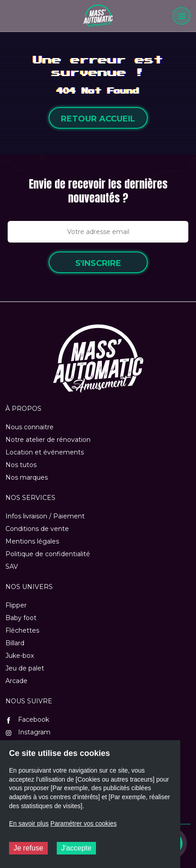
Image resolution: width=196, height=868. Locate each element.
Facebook (27, 720)
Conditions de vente (37, 529)
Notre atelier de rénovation (48, 440)
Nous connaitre (30, 427)
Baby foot (21, 618)
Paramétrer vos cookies (84, 823)
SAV (12, 567)
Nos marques (27, 477)
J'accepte (76, 848)
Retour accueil (98, 119)
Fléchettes (22, 630)
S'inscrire (98, 263)
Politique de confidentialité (48, 554)
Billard (15, 643)
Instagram (28, 732)
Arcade (16, 681)
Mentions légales (32, 541)
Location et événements (45, 452)
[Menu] (182, 16)
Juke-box (20, 656)
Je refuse (28, 848)
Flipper (16, 605)
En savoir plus (29, 823)
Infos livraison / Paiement (45, 516)
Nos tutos (21, 465)
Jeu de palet (25, 668)
